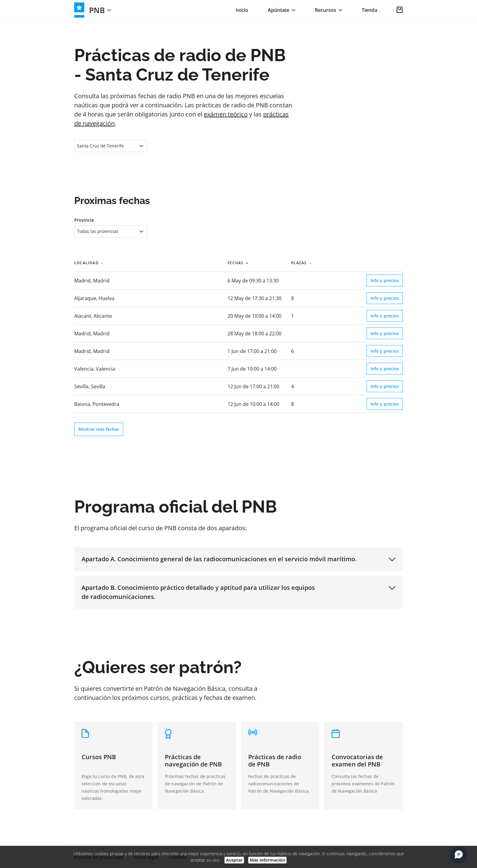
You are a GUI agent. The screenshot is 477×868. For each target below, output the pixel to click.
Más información (267, 860)
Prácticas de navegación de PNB (193, 761)
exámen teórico (226, 114)
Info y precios (385, 280)
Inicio (242, 10)
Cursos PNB (99, 757)
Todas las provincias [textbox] (98, 231)
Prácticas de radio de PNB (275, 761)
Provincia (84, 220)
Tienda (369, 10)
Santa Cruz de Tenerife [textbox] (100, 146)
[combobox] (111, 146)
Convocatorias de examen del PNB (357, 761)
